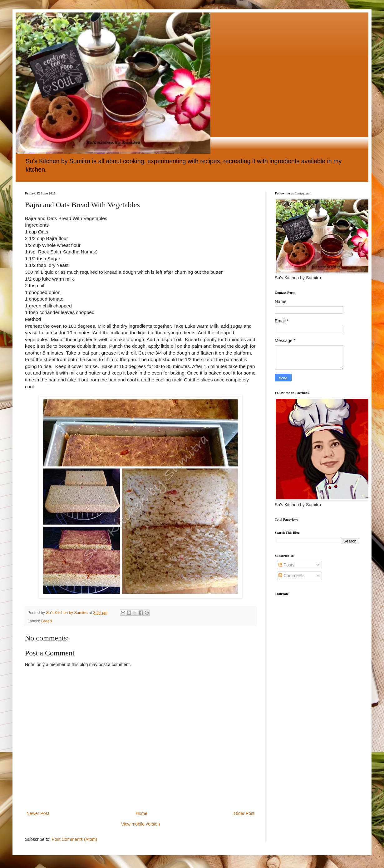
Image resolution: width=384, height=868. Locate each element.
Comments (292, 576)
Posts (286, 565)
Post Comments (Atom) (74, 839)
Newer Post (38, 813)
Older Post (244, 813)
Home (141, 813)
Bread (47, 621)
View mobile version (140, 824)
